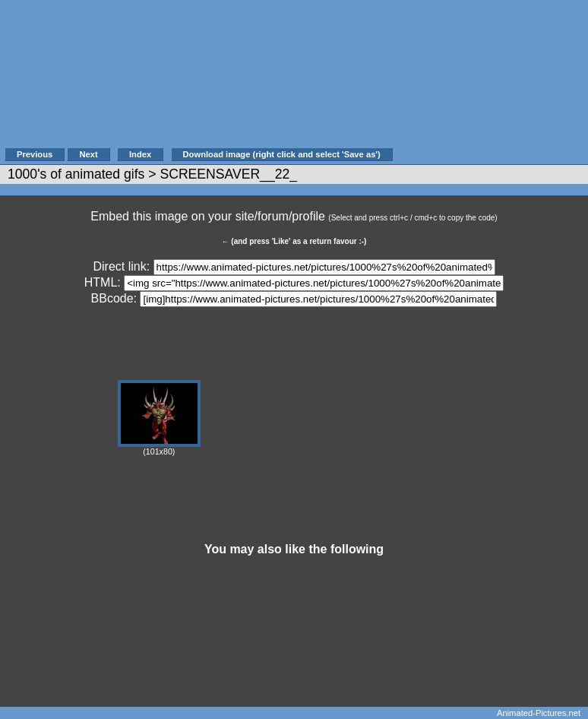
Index (140, 154)
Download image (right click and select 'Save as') (282, 154)
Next (88, 154)
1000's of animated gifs (76, 174)
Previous (35, 154)
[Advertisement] (489, 81)
